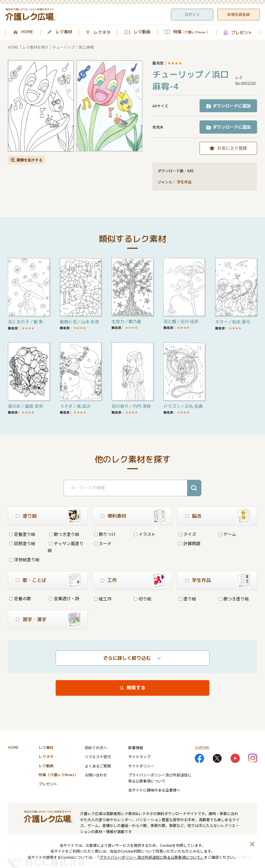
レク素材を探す (36, 47)
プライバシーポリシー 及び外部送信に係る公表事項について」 (152, 857)
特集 (191, 32)
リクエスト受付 (98, 757)
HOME (27, 32)
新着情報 (136, 748)
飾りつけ (105, 534)
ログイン (192, 14)
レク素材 (64, 32)
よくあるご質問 (98, 766)
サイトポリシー (141, 766)
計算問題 (189, 543)
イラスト (145, 534)
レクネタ (102, 32)
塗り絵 (187, 599)
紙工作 (103, 599)
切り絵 (143, 599)
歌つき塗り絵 (64, 534)
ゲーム (227, 534)
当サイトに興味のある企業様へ (154, 790)
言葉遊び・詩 (64, 598)
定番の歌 (20, 598)
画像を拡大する (29, 160)
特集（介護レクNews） (58, 775)
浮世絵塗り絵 (24, 559)
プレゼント (242, 32)
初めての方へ (96, 748)
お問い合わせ (96, 775)
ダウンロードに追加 (232, 106)
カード (103, 543)
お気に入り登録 (232, 148)
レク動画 (142, 32)
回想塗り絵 (22, 543)
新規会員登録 (238, 14)
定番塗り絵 (22, 534)
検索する (136, 688)
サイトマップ (139, 757)
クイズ (187, 534)
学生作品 (184, 182)
